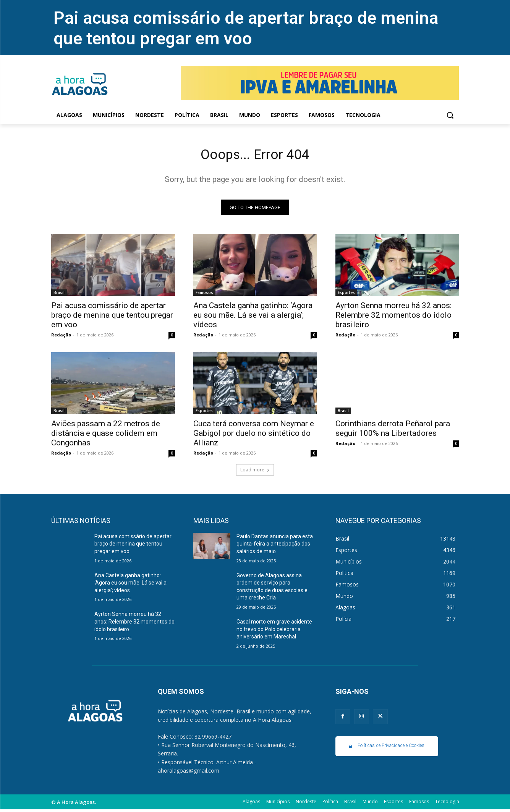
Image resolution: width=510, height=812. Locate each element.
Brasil (59, 295)
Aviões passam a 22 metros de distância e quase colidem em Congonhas (106, 436)
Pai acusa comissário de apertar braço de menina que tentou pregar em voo (246, 28)
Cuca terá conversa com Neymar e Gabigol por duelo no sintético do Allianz (254, 436)
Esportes (346, 295)
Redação (61, 337)
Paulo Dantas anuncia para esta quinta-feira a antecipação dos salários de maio (275, 546)
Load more (255, 472)
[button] (450, 115)
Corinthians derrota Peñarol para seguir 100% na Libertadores (393, 431)
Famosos (204, 295)
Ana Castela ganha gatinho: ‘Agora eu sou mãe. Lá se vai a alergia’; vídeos (253, 318)
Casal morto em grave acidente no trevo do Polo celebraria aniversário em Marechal (274, 632)
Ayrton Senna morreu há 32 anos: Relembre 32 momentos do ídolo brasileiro (393, 318)
